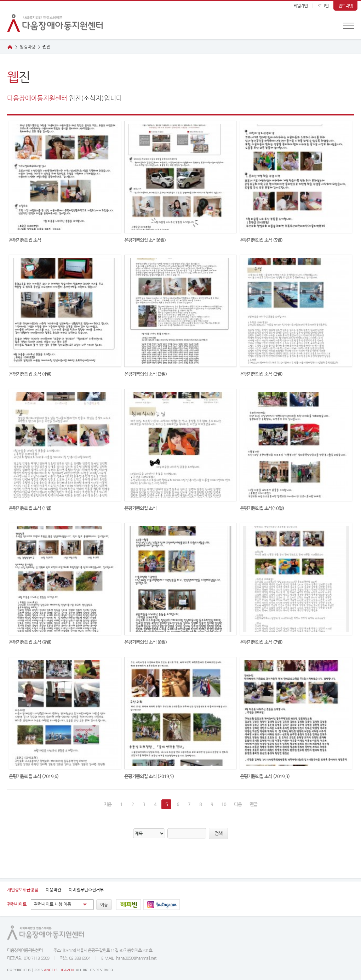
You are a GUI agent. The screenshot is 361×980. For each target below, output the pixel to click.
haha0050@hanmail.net (136, 958)
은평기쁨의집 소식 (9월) (30, 642)
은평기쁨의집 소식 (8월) (145, 642)
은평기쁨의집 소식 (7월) (261, 642)
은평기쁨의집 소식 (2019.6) (34, 776)
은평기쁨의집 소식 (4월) (30, 374)
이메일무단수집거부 (86, 890)
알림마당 (28, 47)
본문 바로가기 (0, 1)
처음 (108, 804)
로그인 (323, 6)
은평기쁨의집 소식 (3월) (145, 374)
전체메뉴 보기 (349, 26)
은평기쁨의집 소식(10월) (262, 508)
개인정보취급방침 (23, 890)
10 (224, 804)
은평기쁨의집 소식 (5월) (261, 240)
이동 (104, 905)
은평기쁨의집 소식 (25, 240)
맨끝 (253, 804)
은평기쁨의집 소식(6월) (145, 240)
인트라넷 (345, 6)
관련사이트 (17, 904)
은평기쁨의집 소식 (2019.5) (149, 776)
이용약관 (53, 890)
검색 (218, 833)
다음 (238, 804)
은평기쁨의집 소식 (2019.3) (265, 776)
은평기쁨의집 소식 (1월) (30, 508)
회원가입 (300, 6)
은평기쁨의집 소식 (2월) (261, 374)
